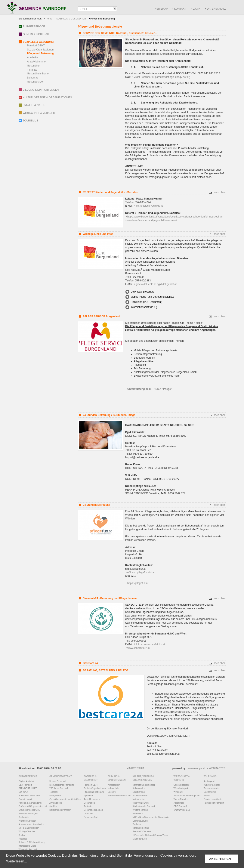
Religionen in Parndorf (60, 810)
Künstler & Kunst (211, 785)
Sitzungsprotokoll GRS (29, 810)
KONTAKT (180, 9)
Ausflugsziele (210, 781)
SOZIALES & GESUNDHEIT (71, 19)
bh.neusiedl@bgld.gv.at (149, 206)
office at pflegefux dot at (141, 572)
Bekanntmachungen (28, 814)
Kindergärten (114, 785)
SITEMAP (162, 9)
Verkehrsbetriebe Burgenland (187, 796)
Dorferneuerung (140, 821)
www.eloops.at (196, 768)
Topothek (54, 792)
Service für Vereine (142, 832)
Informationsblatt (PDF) (144, 307)
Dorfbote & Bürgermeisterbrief (33, 806)
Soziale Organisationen (40, 50)
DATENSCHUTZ (216, 9)
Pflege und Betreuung (41, 53)
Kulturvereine (139, 788)
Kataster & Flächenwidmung (32, 842)
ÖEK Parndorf (25, 785)
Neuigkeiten (55, 796)
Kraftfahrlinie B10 (182, 810)
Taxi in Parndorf (181, 799)
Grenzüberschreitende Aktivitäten (65, 799)
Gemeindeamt (25, 799)
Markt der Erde (140, 839)
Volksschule (113, 788)
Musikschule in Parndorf (119, 796)
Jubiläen (53, 806)
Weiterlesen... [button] (17, 861)
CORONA (23, 792)
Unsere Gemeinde (58, 781)
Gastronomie (210, 792)
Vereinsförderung (141, 828)
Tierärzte (32, 70)
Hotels (207, 796)
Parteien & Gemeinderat (30, 803)
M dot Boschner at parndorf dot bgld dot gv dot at (161, 77)
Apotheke (33, 58)
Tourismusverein (211, 788)
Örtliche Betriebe (181, 785)
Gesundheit (34, 66)
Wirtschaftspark (181, 788)
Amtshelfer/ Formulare (29, 796)
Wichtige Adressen (27, 821)
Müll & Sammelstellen (29, 828)
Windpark (178, 792)
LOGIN (196, 9)
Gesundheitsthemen (39, 74)
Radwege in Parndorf (214, 803)
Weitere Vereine (140, 810)
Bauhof (22, 835)
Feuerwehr (138, 814)
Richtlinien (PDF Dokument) (147, 302)
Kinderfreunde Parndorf (144, 806)
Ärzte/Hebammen (37, 62)
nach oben (219, 192)
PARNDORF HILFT (28, 788)
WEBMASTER (217, 768)
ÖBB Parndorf (180, 806)
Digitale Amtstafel (27, 781)
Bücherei (112, 792)
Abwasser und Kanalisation (32, 824)
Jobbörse (23, 839)
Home (49, 19)
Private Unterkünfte (213, 799)
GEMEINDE (43, 9)
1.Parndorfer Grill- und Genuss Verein (150, 835)
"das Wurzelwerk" (141, 803)
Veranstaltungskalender (144, 785)
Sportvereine (139, 792)
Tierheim (137, 824)
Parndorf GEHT (36, 46)
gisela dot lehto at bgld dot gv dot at (156, 284)
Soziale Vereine (140, 796)
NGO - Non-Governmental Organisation (151, 817)
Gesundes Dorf (36, 82)
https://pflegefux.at (138, 583)
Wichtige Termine (27, 832)
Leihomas (33, 78)
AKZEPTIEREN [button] (220, 859)
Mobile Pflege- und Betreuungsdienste (152, 297)
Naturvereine (139, 799)
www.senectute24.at (139, 648)
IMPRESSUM (136, 768)
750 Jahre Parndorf (59, 788)
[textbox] (95, 9)
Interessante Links (27, 846)
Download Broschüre (143, 292)
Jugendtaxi (179, 803)
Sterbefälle (24, 817)
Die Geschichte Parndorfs (62, 785)
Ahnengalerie (56, 803)
